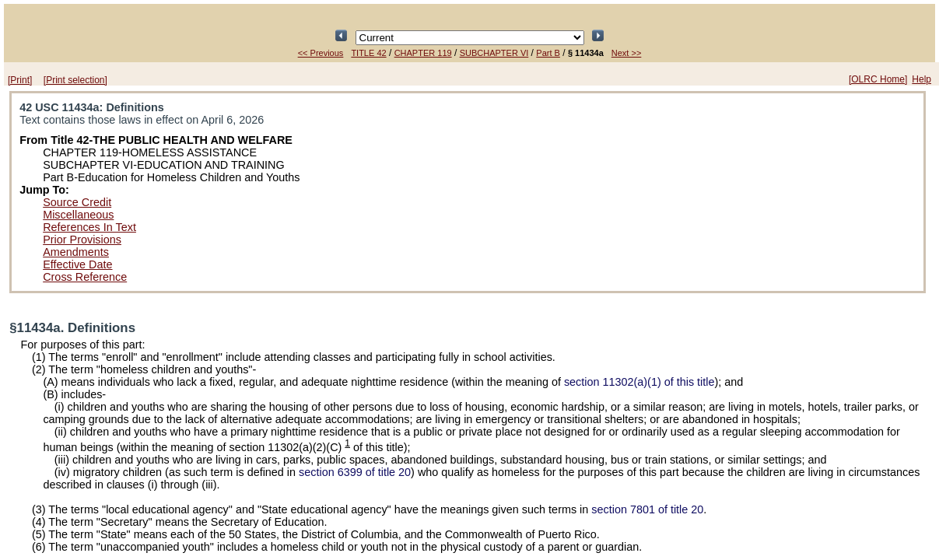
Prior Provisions (82, 240)
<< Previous (321, 53)
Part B (548, 53)
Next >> (627, 53)
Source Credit (77, 202)
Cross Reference (85, 277)
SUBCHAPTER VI (494, 53)
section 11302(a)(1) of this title (639, 382)
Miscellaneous (78, 215)
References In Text (89, 227)
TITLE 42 (368, 53)
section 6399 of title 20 (355, 472)
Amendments (76, 252)
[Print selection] (75, 80)
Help (921, 79)
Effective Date (77, 264)
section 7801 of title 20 (647, 509)
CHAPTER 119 (423, 53)
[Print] (20, 80)
